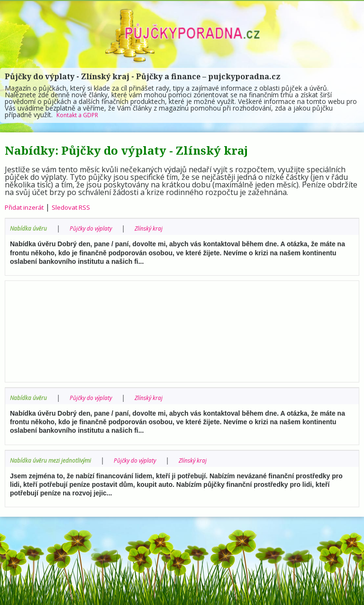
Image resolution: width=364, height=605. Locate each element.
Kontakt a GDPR (82, 115)
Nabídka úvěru (32, 228)
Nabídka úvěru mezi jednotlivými (59, 460)
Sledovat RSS (84, 207)
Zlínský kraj (166, 228)
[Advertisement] (182, 329)
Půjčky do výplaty (101, 228)
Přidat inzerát (29, 207)
